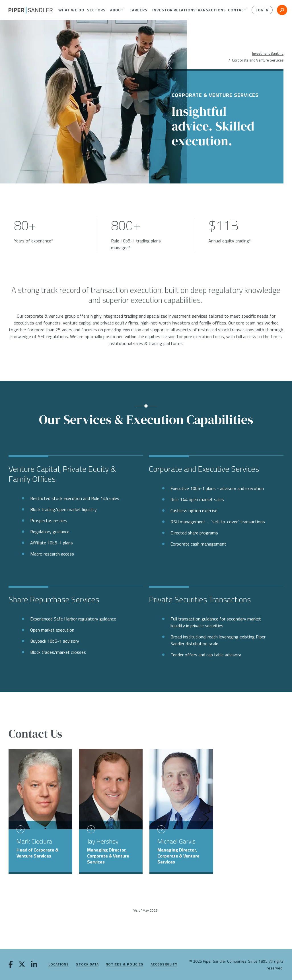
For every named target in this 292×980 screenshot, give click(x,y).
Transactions (207, 10)
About (116, 10)
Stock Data (87, 964)
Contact (235, 10)
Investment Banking (268, 53)
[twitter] (22, 965)
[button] (69, 10)
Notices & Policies (125, 964)
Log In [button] (261, 10)
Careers (137, 10)
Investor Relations (169, 10)
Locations (59, 964)
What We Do (69, 10)
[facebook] (11, 965)
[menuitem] (69, 10)
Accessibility (164, 964)
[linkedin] (34, 965)
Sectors (94, 10)
